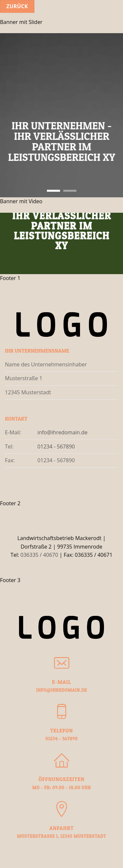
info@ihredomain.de (62, 432)
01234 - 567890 (56, 446)
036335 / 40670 (39, 555)
